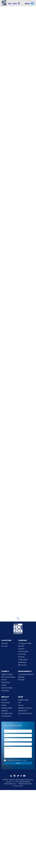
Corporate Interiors (26, 674)
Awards (21, 646)
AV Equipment (7, 713)
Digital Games (7, 674)
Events (21, 705)
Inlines (4, 685)
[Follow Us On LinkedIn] (11, 776)
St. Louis (4, 646)
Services (21, 657)
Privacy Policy (18, 786)
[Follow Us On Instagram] (15, 776)
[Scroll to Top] (18, 618)
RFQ (10, 4)
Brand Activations (8, 677)
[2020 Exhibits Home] (18, 629)
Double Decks (7, 688)
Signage (21, 677)
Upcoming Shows (25, 713)
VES (19, 703)
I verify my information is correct (17, 760)
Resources (22, 665)
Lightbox (5, 711)
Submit (18, 763)
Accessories (6, 716)
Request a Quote (25, 708)
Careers (21, 649)
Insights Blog (23, 700)
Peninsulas (5, 682)
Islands (4, 680)
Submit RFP (22, 711)
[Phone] (18, 744)
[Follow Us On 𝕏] (18, 776)
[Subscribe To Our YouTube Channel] (24, 776)
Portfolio (21, 680)
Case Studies (23, 651)
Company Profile (25, 643)
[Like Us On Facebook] (21, 776)
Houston (5, 643)
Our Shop (22, 654)
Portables (5, 691)
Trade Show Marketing (23, 661)
